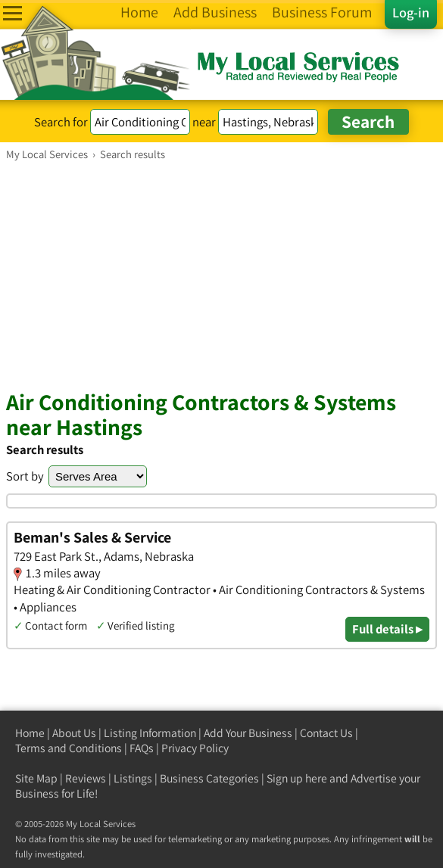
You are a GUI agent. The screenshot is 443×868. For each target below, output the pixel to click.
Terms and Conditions (69, 748)
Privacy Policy (195, 748)
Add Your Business (248, 733)
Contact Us (326, 733)
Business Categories (209, 778)
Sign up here (297, 778)
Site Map (36, 778)
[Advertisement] (221, 275)
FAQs (142, 748)
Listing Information (150, 733)
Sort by (25, 476)
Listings (133, 778)
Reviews (86, 778)
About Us (74, 733)
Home (30, 733)
